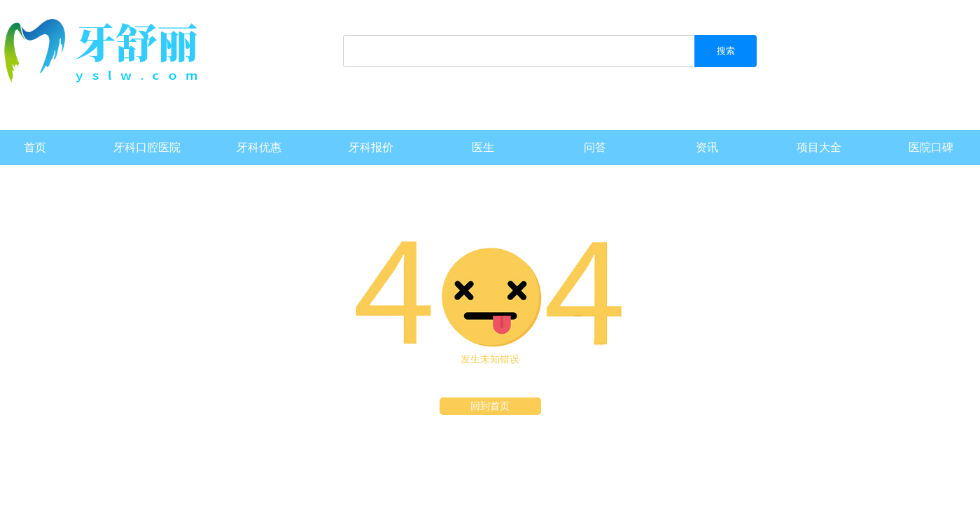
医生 (483, 147)
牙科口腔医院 (147, 147)
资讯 (707, 147)
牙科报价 (371, 147)
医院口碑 (931, 147)
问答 (595, 147)
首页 (35, 147)
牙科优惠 (259, 147)
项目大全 (819, 147)
